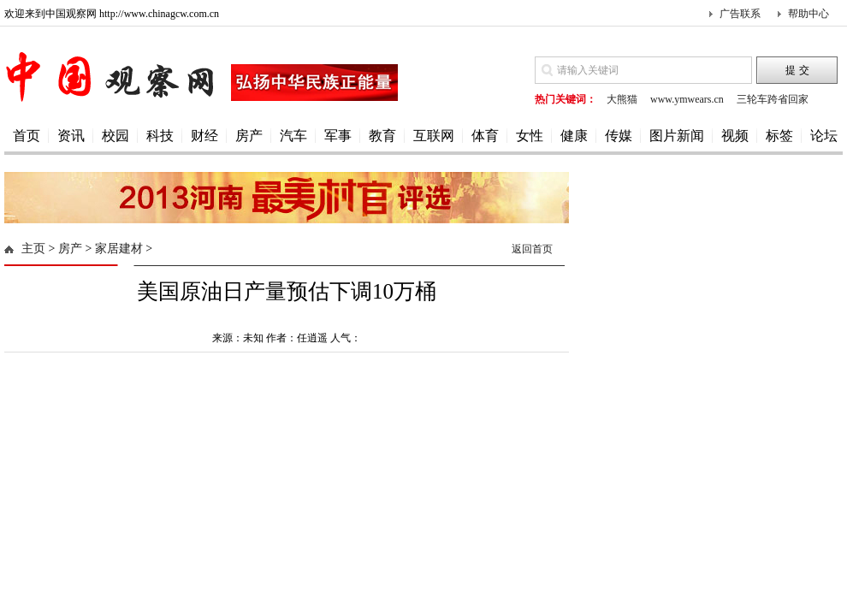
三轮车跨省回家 (773, 99)
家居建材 (119, 249)
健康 (574, 136)
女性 (530, 136)
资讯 (71, 136)
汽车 (293, 136)
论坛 (824, 136)
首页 (27, 136)
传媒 (619, 136)
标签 (779, 136)
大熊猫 (622, 99)
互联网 (434, 136)
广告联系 (740, 14)
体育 (485, 136)
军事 (338, 136)
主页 (33, 249)
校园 (115, 136)
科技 (160, 136)
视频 (735, 136)
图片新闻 (677, 136)
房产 (249, 136)
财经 (204, 136)
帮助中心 (808, 14)
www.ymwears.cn (687, 99)
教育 (382, 136)
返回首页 (532, 249)
